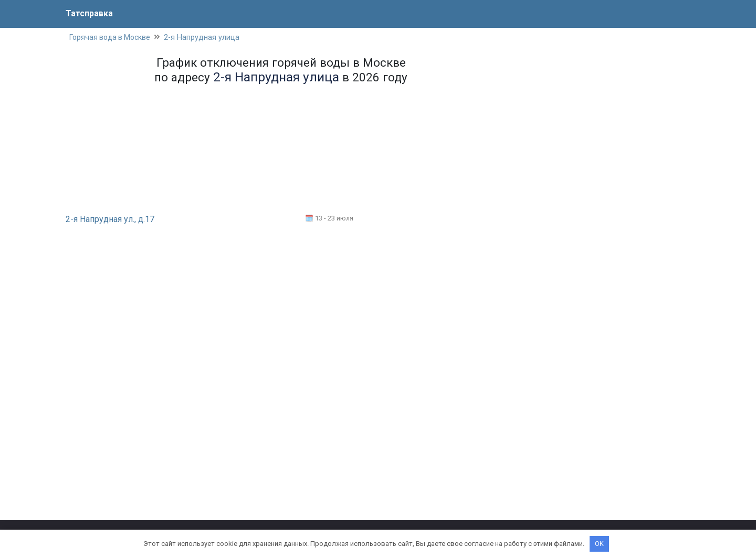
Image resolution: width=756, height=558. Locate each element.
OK (599, 544)
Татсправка (89, 13)
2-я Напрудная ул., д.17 (110, 219)
